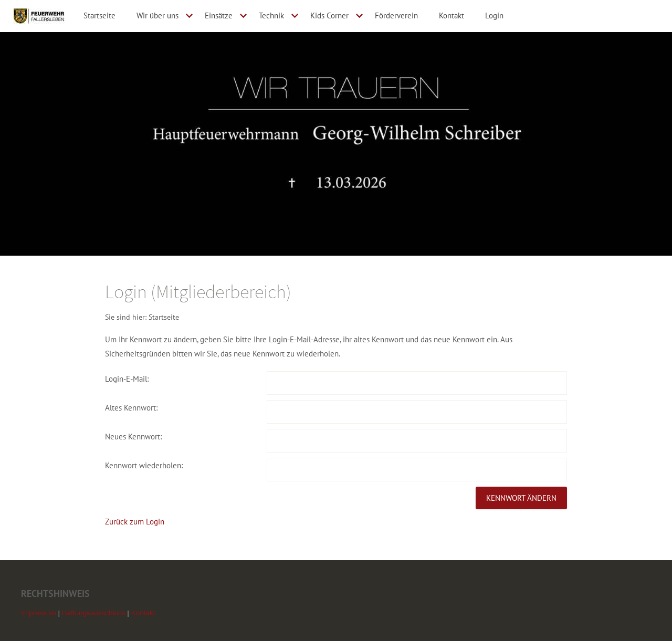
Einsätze (219, 15)
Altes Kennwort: (131, 408)
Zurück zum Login (135, 522)
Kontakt (451, 15)
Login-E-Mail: (127, 379)
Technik (271, 15)
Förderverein (396, 15)
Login (494, 15)
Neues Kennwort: (133, 437)
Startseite (99, 15)
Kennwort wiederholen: (144, 465)
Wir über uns (157, 15)
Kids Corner (329, 15)
